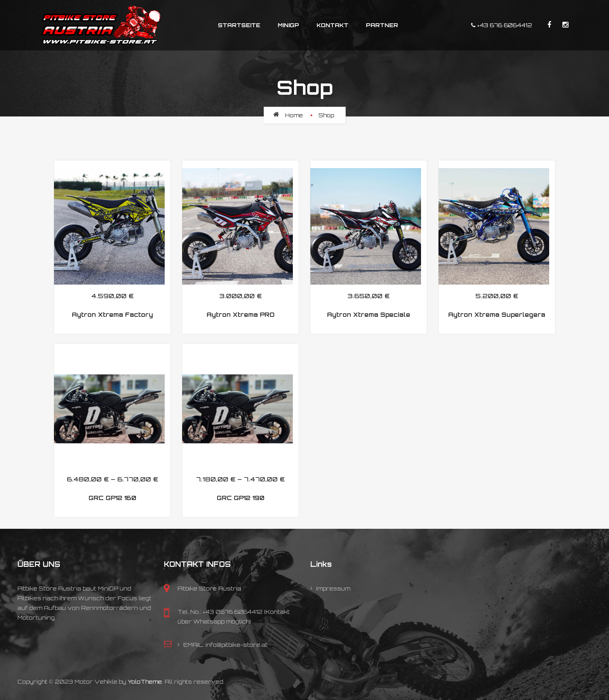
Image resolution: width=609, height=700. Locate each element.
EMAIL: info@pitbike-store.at (225, 645)
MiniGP (288, 25)
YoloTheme (145, 682)
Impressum (333, 588)
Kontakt (332, 25)
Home (294, 115)
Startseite (239, 25)
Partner (382, 25)
